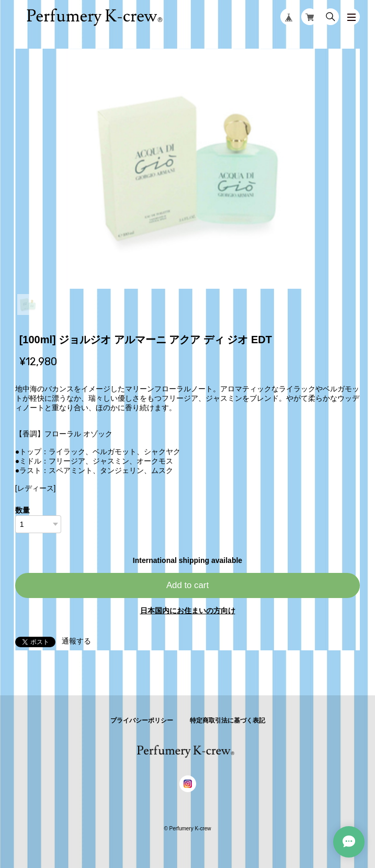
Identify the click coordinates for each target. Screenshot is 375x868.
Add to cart (187, 585)
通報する (76, 641)
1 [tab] (28, 305)
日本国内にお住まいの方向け (188, 611)
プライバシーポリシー (142, 720)
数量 (22, 510)
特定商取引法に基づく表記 (228, 720)
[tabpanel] (188, 169)
